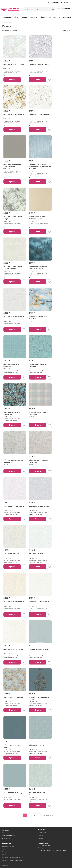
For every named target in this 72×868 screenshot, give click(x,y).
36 (35, 815)
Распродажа (6, 17)
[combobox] (37, 9)
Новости (41, 835)
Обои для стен (7, 833)
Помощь (5, 854)
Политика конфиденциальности (13, 857)
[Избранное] (58, 9)
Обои (16, 17)
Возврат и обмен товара (10, 852)
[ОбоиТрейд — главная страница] (10, 9)
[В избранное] (24, 80)
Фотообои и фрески (48, 17)
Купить (12, 80)
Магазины (41, 838)
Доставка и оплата (8, 846)
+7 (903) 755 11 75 (55, 2)
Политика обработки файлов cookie (14, 860)
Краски (25, 17)
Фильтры (66, 31)
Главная (5, 23)
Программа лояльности (10, 849)
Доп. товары (6, 838)
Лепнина (34, 17)
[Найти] (53, 9)
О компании (42, 832)
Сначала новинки (10, 31)
